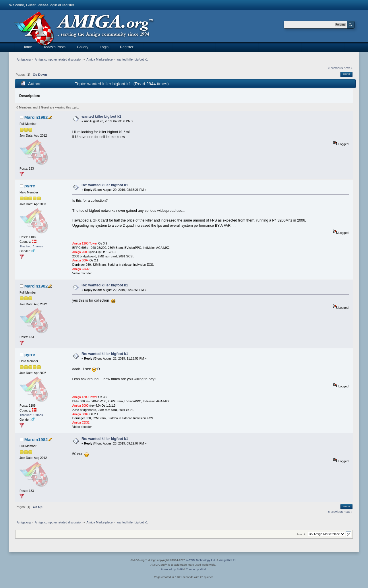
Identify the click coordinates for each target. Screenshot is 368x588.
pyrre (30, 186)
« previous (335, 68)
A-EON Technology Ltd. (201, 560)
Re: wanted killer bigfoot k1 (105, 185)
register (68, 5)
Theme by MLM (196, 569)
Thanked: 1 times (31, 246)
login (53, 5)
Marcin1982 (36, 117)
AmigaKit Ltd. (227, 560)
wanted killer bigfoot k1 (101, 117)
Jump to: (302, 534)
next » (348, 68)
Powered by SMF (172, 569)
